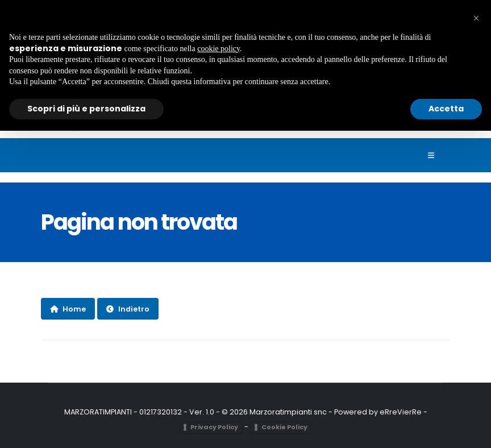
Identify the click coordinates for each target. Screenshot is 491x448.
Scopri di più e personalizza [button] (86, 109)
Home (68, 309)
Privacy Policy (214, 427)
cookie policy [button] (219, 49)
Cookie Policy (284, 427)
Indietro (128, 309)
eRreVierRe (401, 412)
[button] (476, 18)
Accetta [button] (446, 109)
